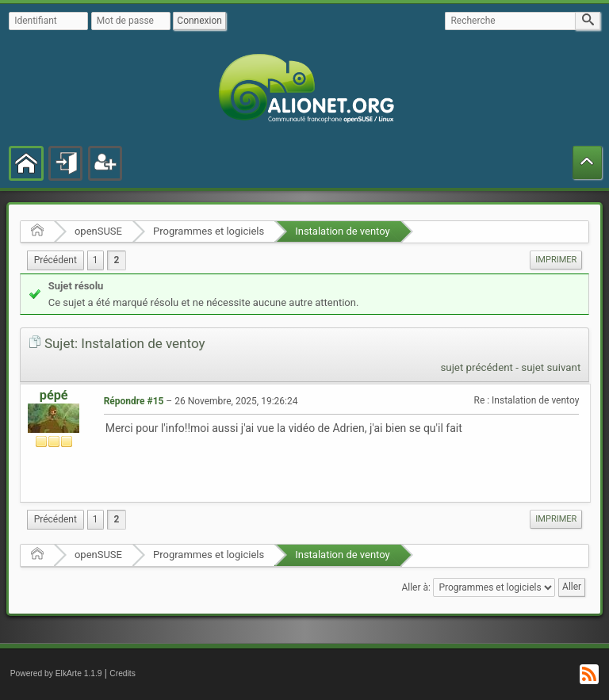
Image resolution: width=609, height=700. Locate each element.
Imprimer (556, 260)
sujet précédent (477, 367)
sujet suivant (551, 367)
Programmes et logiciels (209, 231)
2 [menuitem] (117, 260)
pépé (54, 395)
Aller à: (416, 587)
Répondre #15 (134, 401)
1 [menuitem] (96, 260)
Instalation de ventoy (343, 231)
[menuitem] (56, 260)
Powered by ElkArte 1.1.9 (56, 673)
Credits (123, 673)
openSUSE (98, 231)
